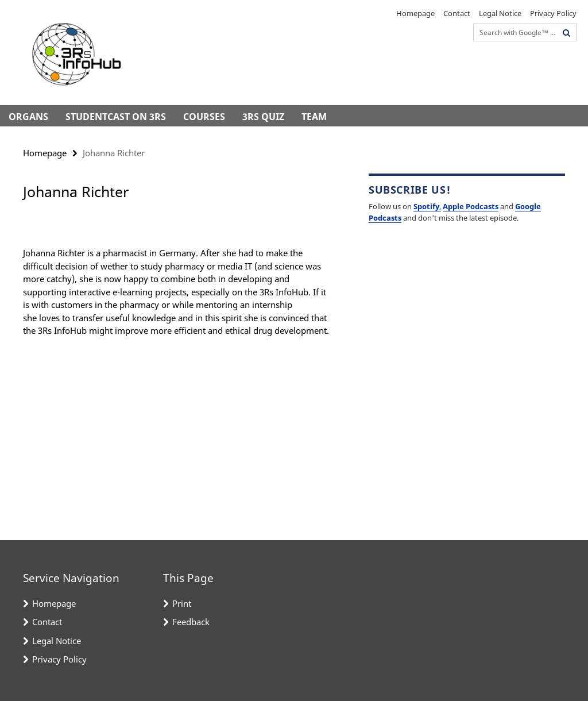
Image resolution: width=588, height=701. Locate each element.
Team (314, 117)
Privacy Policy (553, 13)
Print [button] (182, 603)
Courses (204, 117)
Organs (28, 117)
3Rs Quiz (263, 117)
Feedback (191, 622)
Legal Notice (500, 13)
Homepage (415, 13)
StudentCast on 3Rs (116, 117)
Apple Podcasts (471, 206)
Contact (457, 13)
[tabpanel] (177, 284)
